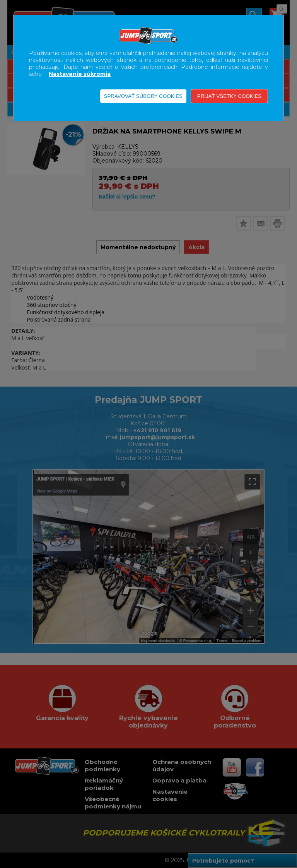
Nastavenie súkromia (80, 74)
